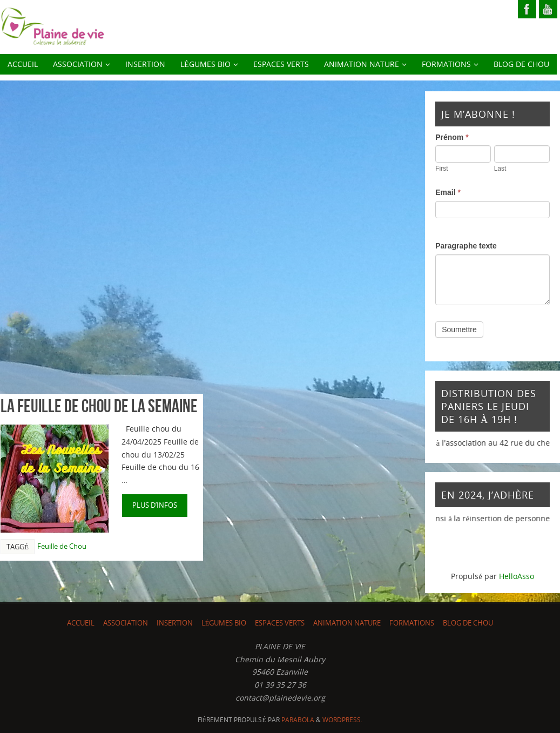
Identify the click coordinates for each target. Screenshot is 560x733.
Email (448, 192)
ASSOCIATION (126, 623)
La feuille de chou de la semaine (99, 406)
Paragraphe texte (466, 246)
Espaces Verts (280, 623)
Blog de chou (468, 623)
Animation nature (347, 623)
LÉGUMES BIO (224, 623)
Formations (412, 623)
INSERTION (175, 623)
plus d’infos (155, 505)
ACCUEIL (81, 623)
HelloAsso (517, 576)
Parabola (298, 720)
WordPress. (342, 720)
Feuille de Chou (62, 546)
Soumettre (459, 329)
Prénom (452, 137)
